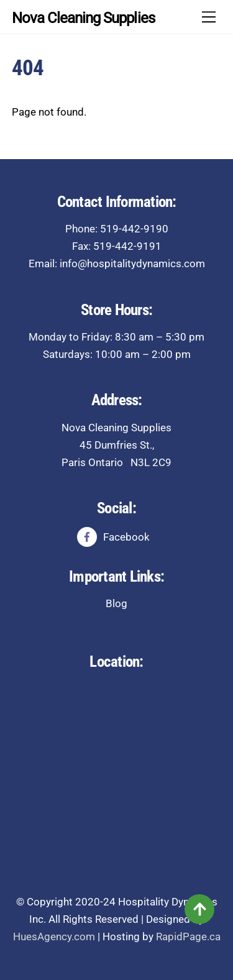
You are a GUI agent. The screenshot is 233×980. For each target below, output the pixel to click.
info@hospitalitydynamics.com (132, 263)
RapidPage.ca (188, 936)
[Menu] (209, 17)
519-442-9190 (134, 229)
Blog (116, 603)
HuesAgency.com (54, 936)
